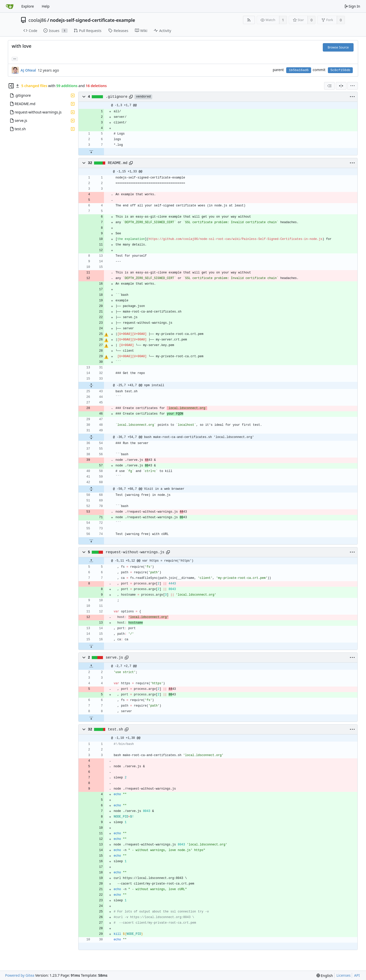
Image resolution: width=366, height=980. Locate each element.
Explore (28, 6)
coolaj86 (37, 20)
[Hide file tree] (11, 86)
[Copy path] (131, 97)
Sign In (352, 6)
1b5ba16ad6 (299, 70)
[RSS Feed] (249, 20)
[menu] (353, 86)
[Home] (10, 6)
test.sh (115, 729)
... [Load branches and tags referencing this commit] (15, 59)
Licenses (344, 975)
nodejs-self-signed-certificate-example (93, 20)
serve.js (114, 658)
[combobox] (329, 86)
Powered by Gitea (20, 975)
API (357, 975)
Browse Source (338, 47)
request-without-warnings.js (135, 552)
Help (46, 6)
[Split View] (341, 86)
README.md (118, 163)
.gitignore (117, 97)
